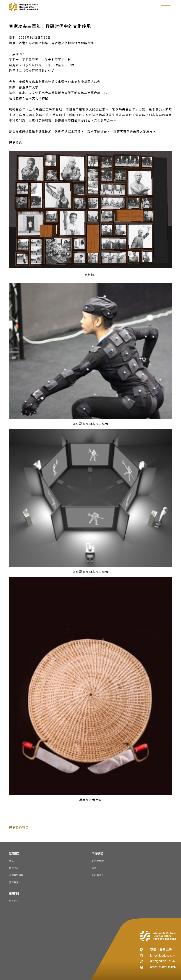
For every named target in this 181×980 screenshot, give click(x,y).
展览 (11, 861)
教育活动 (14, 868)
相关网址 (14, 901)
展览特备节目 (19, 827)
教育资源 (14, 882)
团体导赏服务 (16, 875)
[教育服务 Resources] (14, 853)
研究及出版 (98, 861)
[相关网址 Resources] (14, 893)
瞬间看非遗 (98, 875)
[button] (168, 7)
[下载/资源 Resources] (97, 853)
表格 (94, 868)
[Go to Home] (24, 7)
